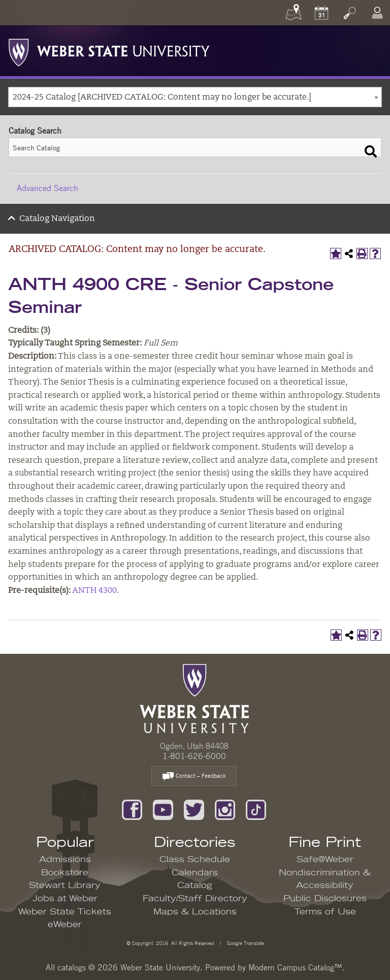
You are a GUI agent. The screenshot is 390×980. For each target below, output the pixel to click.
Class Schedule (195, 860)
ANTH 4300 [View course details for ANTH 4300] (94, 591)
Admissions (65, 860)
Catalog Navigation (57, 219)
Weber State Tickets (65, 912)
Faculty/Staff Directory (195, 899)
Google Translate (245, 943)
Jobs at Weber (65, 899)
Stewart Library (65, 886)
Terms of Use (325, 912)
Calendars (195, 873)
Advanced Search (47, 188)
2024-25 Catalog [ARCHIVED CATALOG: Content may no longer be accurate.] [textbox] (162, 98)
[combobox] (195, 97)
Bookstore (65, 873)
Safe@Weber (325, 860)
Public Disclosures (325, 899)
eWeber (65, 925)
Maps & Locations (195, 912)
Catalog (195, 886)
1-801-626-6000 (194, 756)
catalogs (72, 967)
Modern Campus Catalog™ (295, 967)
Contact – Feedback (194, 777)
